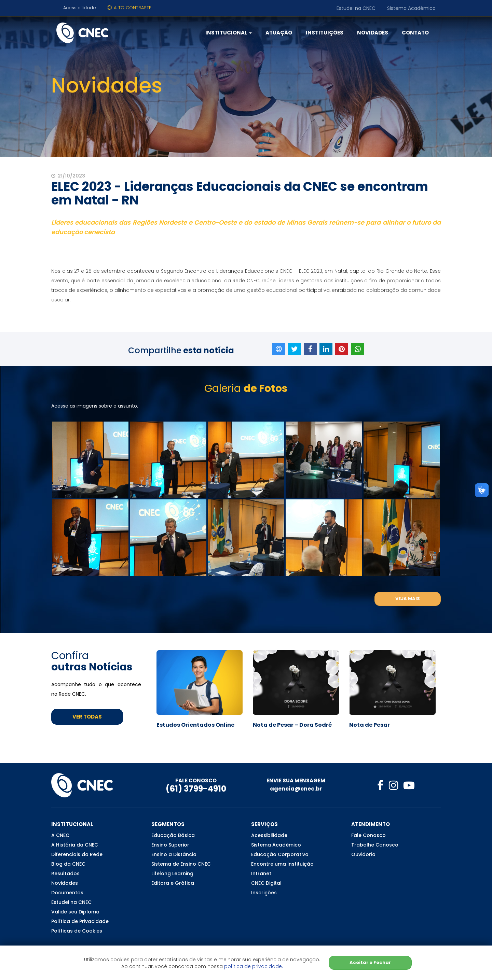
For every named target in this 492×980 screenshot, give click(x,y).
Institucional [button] (229, 33)
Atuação (279, 33)
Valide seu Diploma (75, 912)
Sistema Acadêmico (411, 8)
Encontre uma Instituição (282, 864)
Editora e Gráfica (173, 883)
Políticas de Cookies (77, 931)
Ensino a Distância (174, 854)
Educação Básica (173, 835)
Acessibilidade (80, 8)
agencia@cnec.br (296, 789)
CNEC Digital (266, 883)
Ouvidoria (363, 854)
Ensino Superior (170, 845)
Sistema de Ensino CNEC (181, 864)
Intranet (261, 874)
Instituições (325, 33)
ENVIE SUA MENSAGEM (296, 780)
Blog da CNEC (68, 864)
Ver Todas (87, 717)
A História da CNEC (75, 845)
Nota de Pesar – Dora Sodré (292, 725)
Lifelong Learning (172, 874)
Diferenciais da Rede (77, 854)
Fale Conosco (368, 835)
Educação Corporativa (280, 854)
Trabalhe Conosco (375, 845)
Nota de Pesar (370, 725)
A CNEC (60, 835)
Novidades (373, 33)
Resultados (65, 874)
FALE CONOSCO (196, 780)
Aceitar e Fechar (370, 962)
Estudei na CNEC (356, 8)
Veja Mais (408, 599)
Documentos (67, 893)
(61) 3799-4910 (196, 789)
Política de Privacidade (80, 921)
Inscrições (264, 893)
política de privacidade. (254, 966)
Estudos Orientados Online (195, 725)
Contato (415, 33)
